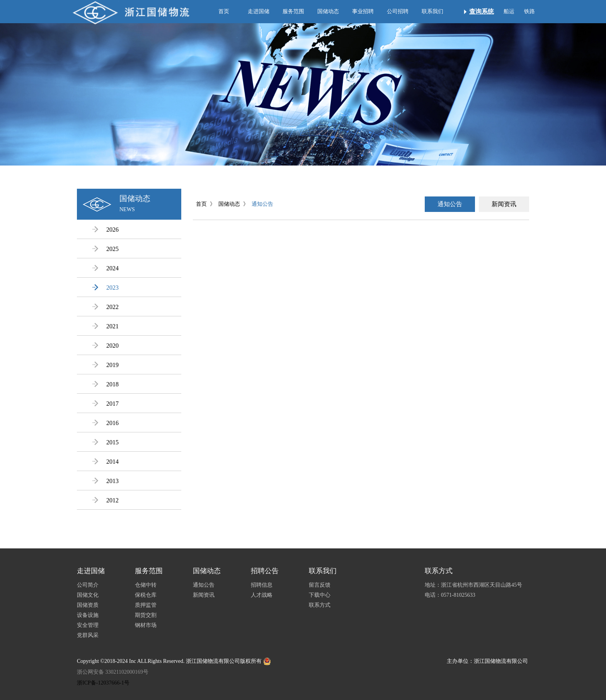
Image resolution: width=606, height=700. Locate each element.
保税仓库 (146, 595)
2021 (106, 326)
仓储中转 (146, 585)
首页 (224, 11)
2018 (106, 384)
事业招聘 (363, 11)
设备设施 (88, 615)
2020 (106, 346)
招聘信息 (262, 585)
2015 (106, 442)
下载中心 (320, 595)
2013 (106, 481)
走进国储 (259, 11)
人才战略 (262, 595)
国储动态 (328, 11)
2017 (106, 404)
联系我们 (432, 11)
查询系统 (482, 11)
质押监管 (146, 605)
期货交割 (146, 615)
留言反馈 (320, 585)
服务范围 (293, 11)
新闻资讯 (504, 204)
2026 (106, 230)
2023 (106, 288)
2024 (106, 268)
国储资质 (88, 605)
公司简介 (88, 585)
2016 (106, 423)
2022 (106, 307)
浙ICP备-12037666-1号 (103, 683)
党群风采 (88, 635)
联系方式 (320, 605)
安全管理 (88, 625)
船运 (509, 11)
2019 (106, 365)
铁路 (529, 11)
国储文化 (88, 595)
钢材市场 (146, 625)
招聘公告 (265, 571)
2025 (106, 249)
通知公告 (262, 204)
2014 (106, 462)
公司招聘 (398, 11)
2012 (106, 500)
